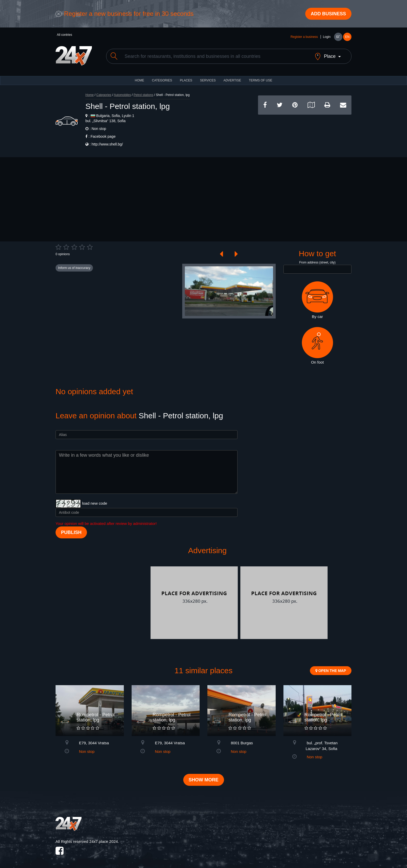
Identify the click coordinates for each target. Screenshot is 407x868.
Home (90, 95)
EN (347, 37)
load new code (95, 503)
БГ (338, 37)
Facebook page (103, 136)
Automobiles (122, 95)
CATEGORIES (162, 80)
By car (317, 300)
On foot (317, 346)
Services (208, 80)
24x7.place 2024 (104, 841)
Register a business (304, 37)
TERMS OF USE (261, 80)
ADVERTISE (232, 80)
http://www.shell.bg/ (107, 144)
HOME (139, 80)
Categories (104, 95)
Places (186, 80)
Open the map (331, 671)
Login (327, 37)
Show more (204, 780)
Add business (328, 14)
